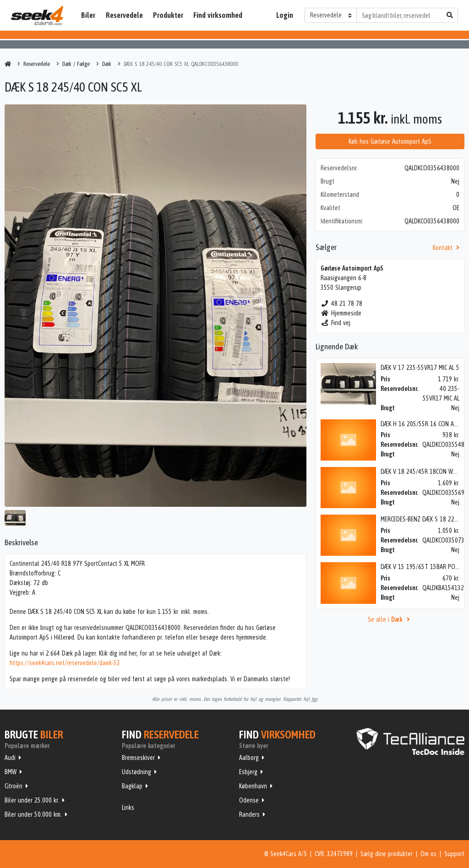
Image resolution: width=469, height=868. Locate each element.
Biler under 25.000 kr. (32, 800)
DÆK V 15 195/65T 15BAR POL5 (421, 567)
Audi (10, 758)
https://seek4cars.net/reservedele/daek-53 (65, 663)
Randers (249, 814)
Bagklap (132, 786)
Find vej (335, 323)
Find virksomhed (218, 15)
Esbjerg (248, 772)
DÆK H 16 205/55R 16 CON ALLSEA (424, 424)
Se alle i (390, 619)
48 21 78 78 (341, 304)
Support (454, 854)
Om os (428, 854)
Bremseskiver (138, 758)
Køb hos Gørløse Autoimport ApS (390, 141)
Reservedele (124, 15)
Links (128, 808)
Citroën (14, 786)
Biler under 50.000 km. (33, 814)
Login (285, 15)
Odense (249, 800)
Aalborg (249, 758)
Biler (88, 15)
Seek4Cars (37, 16)
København (253, 786)
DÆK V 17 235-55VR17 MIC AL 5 (420, 368)
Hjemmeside (341, 313)
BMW (11, 772)
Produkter (168, 15)
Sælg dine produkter (387, 854)
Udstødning (136, 772)
